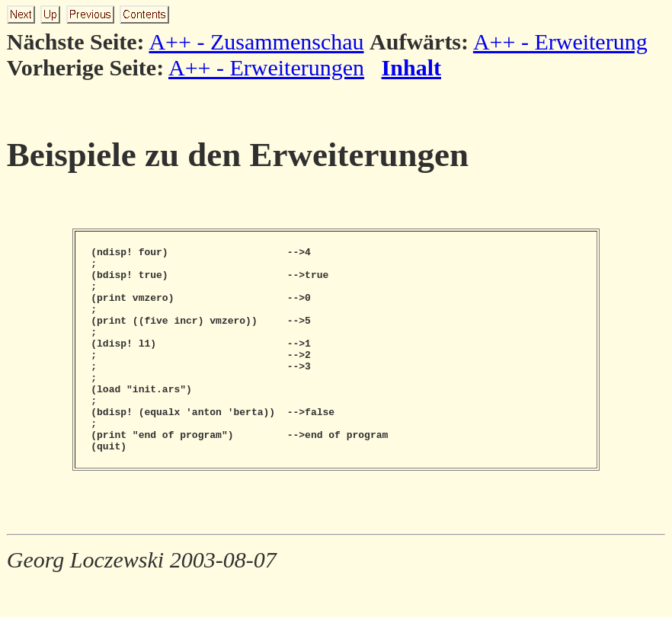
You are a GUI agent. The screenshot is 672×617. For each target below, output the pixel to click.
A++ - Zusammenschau (256, 42)
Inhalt (411, 67)
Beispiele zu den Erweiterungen (238, 155)
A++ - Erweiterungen (266, 67)
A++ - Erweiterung (560, 42)
